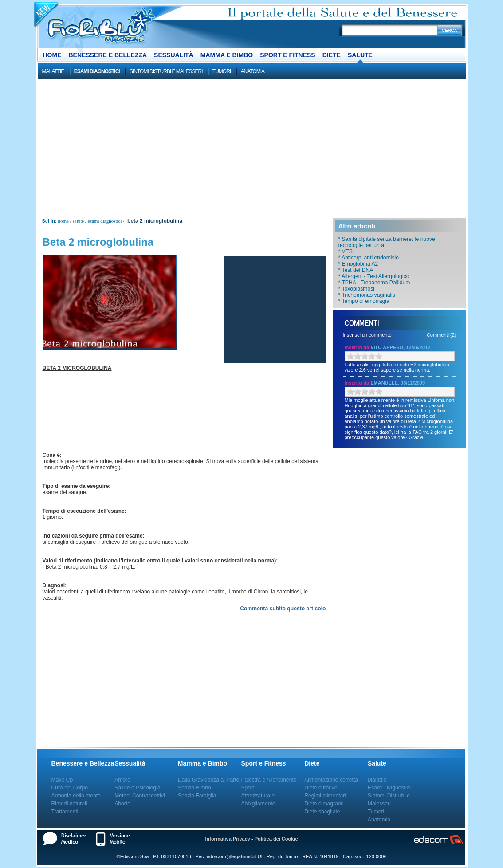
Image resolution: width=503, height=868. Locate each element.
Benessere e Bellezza (108, 55)
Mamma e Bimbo (227, 55)
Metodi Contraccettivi (140, 796)
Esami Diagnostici (97, 71)
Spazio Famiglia (197, 796)
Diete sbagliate (322, 812)
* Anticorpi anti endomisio (369, 258)
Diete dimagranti (324, 804)
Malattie (53, 71)
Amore (122, 780)
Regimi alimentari (325, 796)
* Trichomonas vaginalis (367, 295)
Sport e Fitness (287, 55)
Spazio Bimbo (195, 788)
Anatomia (253, 71)
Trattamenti (65, 812)
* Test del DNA (356, 270)
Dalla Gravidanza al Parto (209, 780)
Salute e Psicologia (137, 788)
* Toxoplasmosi (357, 289)
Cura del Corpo (70, 788)
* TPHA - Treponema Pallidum (374, 283)
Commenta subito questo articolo (283, 609)
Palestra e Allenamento (269, 780)
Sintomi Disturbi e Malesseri (166, 71)
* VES (346, 251)
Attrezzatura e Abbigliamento (258, 800)
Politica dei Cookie (276, 839)
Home (52, 55)
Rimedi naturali (69, 804)
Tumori (222, 71)
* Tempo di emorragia (364, 301)
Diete (332, 55)
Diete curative (321, 788)
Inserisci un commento (367, 335)
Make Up (62, 780)
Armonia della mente (76, 796)
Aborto (122, 804)
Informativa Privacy (228, 839)
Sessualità (174, 55)
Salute (360, 55)
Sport (248, 788)
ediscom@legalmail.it (232, 856)
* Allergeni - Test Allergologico (374, 276)
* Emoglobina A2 (358, 264)
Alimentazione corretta (331, 780)
